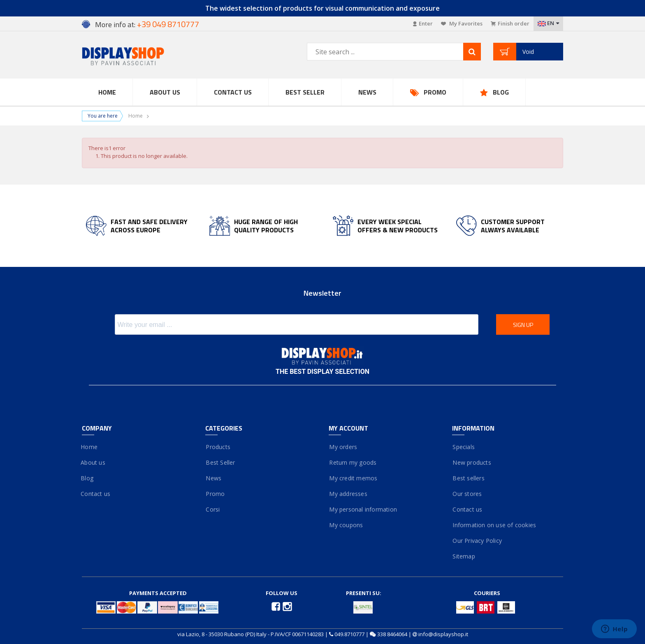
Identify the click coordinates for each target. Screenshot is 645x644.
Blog (501, 92)
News (367, 92)
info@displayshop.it (443, 634)
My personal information (363, 509)
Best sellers (468, 478)
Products (218, 447)
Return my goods (353, 462)
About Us (165, 92)
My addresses (348, 494)
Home (107, 92)
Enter (423, 23)
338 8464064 (392, 634)
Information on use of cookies (494, 525)
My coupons (346, 525)
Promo (435, 92)
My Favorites (462, 23)
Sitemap (464, 556)
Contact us (233, 92)
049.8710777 (349, 634)
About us (94, 462)
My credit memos (353, 478)
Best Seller (305, 92)
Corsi (212, 509)
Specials (463, 447)
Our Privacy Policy (477, 541)
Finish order (510, 23)
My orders (343, 447)
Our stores (467, 494)
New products (472, 462)
